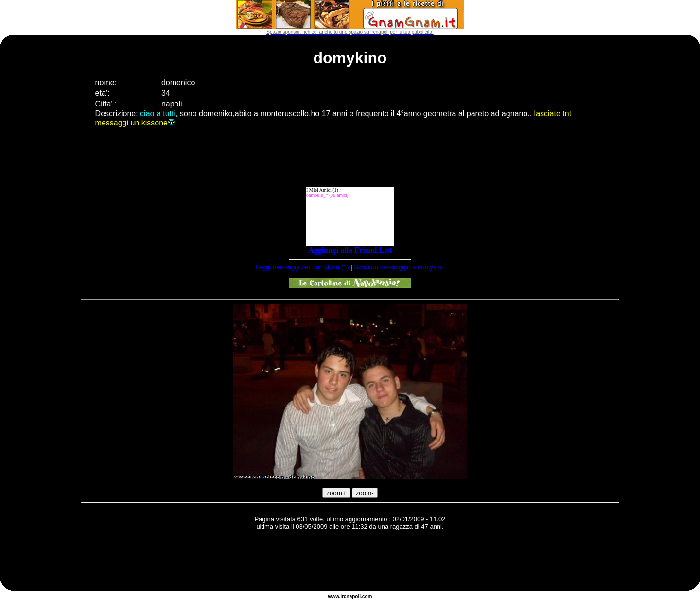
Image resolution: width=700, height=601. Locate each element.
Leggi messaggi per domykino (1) (302, 267)
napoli (354, 596)
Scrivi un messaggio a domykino (399, 267)
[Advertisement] (350, 562)
